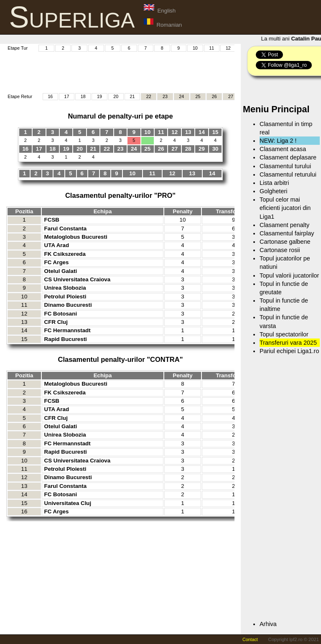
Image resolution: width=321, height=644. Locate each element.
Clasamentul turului (285, 166)
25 (198, 96)
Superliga (72, 17)
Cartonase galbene (285, 242)
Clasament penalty (284, 225)
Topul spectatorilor (284, 334)
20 (116, 96)
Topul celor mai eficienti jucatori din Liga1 (285, 208)
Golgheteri (273, 191)
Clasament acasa (283, 149)
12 (228, 48)
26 (214, 96)
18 (83, 96)
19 (99, 96)
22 (149, 96)
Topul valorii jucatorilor (289, 275)
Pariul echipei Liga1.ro (289, 351)
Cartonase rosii (280, 250)
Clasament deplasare (288, 157)
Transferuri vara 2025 (288, 343)
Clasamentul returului (288, 174)
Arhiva (268, 624)
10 (195, 48)
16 (50, 96)
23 (165, 96)
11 (211, 48)
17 (67, 96)
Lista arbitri (274, 183)
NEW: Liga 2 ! (278, 141)
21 (132, 96)
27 (231, 96)
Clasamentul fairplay (287, 233)
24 (181, 96)
